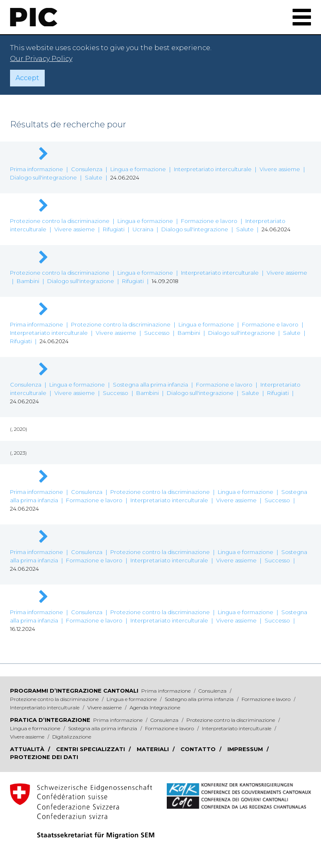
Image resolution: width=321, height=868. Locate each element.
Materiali (154, 749)
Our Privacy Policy (41, 59)
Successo (157, 333)
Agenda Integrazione (155, 707)
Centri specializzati (91, 749)
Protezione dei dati (44, 757)
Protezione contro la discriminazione (60, 221)
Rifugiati (114, 229)
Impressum (246, 749)
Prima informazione (37, 169)
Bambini (28, 281)
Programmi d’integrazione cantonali (74, 691)
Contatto (199, 749)
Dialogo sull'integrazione (43, 177)
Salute (94, 177)
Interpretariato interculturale (213, 169)
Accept (27, 78)
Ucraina (143, 229)
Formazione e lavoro (209, 221)
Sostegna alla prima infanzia (150, 385)
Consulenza (87, 169)
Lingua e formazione (138, 169)
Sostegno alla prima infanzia (200, 699)
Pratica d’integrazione (50, 720)
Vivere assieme (280, 169)
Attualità (28, 749)
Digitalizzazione (72, 737)
